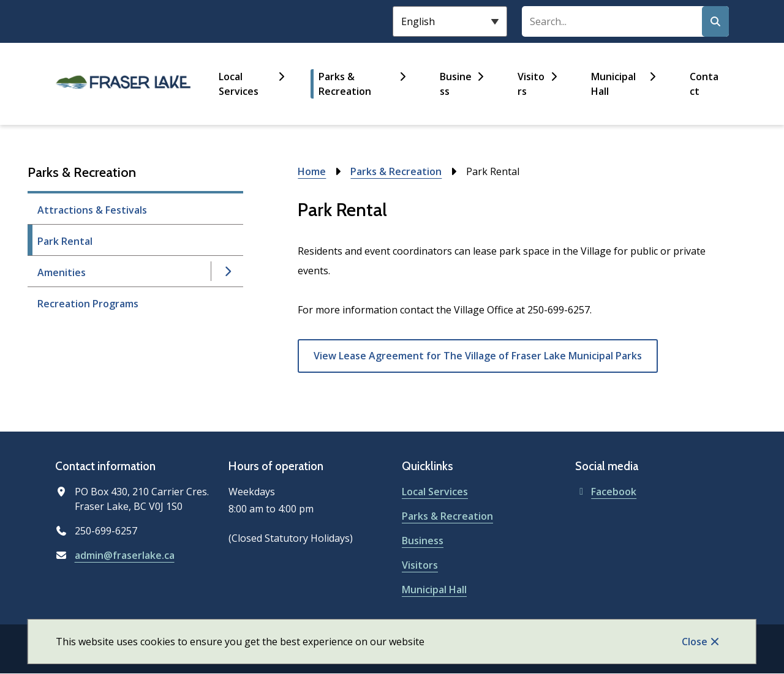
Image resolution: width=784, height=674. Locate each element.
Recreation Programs (88, 304)
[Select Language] (450, 21)
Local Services (239, 84)
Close (695, 642)
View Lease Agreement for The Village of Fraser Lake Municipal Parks (478, 356)
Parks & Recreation (345, 84)
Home (312, 171)
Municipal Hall (613, 84)
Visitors (531, 84)
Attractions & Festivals (92, 210)
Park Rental (65, 241)
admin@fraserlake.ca (125, 555)
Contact (704, 84)
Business (456, 84)
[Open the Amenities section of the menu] (228, 271)
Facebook (606, 492)
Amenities (62, 272)
